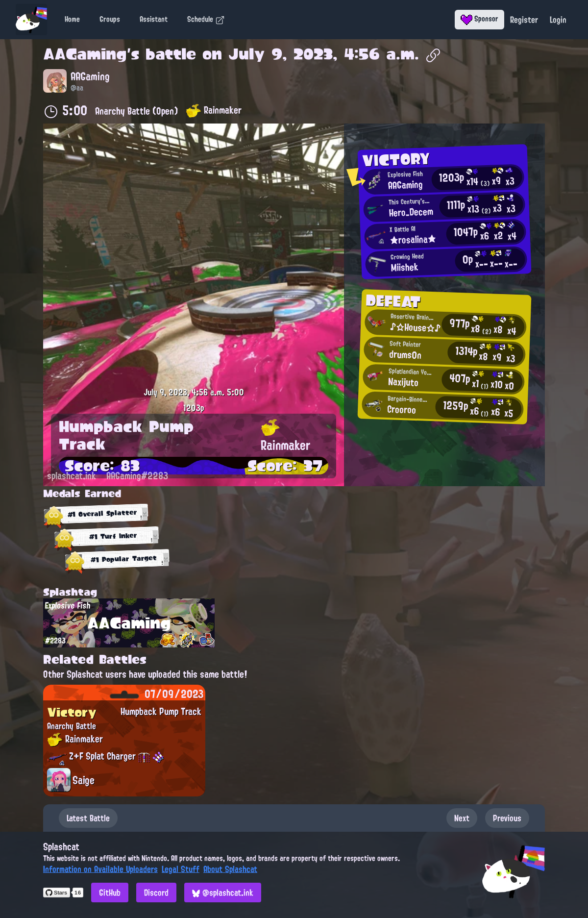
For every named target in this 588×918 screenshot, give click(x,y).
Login (558, 20)
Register (524, 20)
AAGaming (85, 54)
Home (72, 19)
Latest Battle (88, 818)
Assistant (154, 19)
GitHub (110, 893)
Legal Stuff (181, 869)
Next (462, 818)
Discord (156, 893)
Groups (110, 19)
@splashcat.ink (223, 893)
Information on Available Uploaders (100, 869)
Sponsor (479, 19)
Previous (507, 818)
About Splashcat (230, 869)
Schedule (206, 19)
